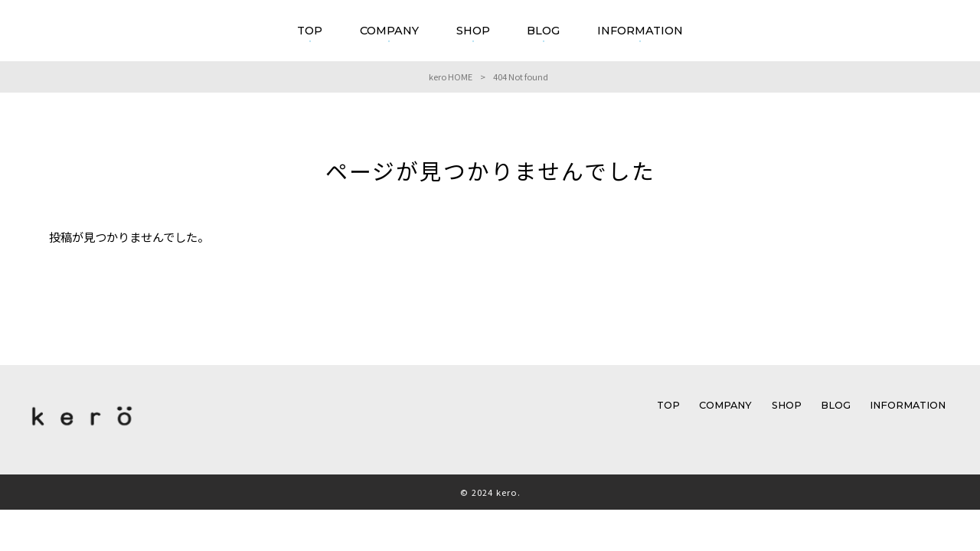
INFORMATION (908, 405)
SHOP (787, 405)
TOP (668, 405)
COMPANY (725, 405)
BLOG (836, 405)
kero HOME (451, 77)
